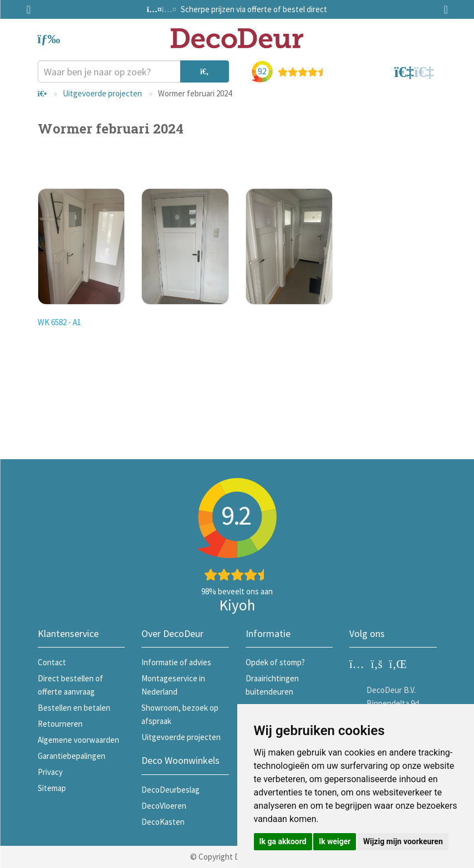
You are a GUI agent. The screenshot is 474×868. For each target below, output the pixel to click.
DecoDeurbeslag (170, 790)
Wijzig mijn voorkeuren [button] (403, 841)
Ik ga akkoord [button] (283, 841)
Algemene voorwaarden (78, 740)
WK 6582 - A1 (59, 322)
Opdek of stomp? (275, 662)
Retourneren (60, 724)
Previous (32, 9)
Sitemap (52, 788)
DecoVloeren (164, 806)
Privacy (50, 772)
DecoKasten (163, 822)
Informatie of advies (176, 662)
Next (442, 9)
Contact (52, 662)
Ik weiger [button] (335, 841)
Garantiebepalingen (72, 756)
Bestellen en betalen (74, 708)
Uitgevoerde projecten (102, 93)
